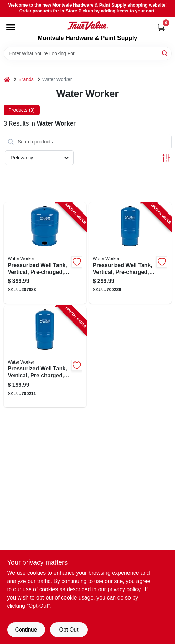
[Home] (7, 80)
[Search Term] (88, 53)
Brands (26, 79)
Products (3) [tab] (22, 110)
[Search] (165, 53)
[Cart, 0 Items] (161, 28)
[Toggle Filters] (166, 158)
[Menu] (11, 27)
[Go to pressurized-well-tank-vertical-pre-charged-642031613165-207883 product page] (45, 253)
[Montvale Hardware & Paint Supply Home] (87, 26)
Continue (26, 630)
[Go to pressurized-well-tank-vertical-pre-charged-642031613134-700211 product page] (45, 357)
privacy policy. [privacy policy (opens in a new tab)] (125, 589)
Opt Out (69, 630)
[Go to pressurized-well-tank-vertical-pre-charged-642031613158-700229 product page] (130, 253)
